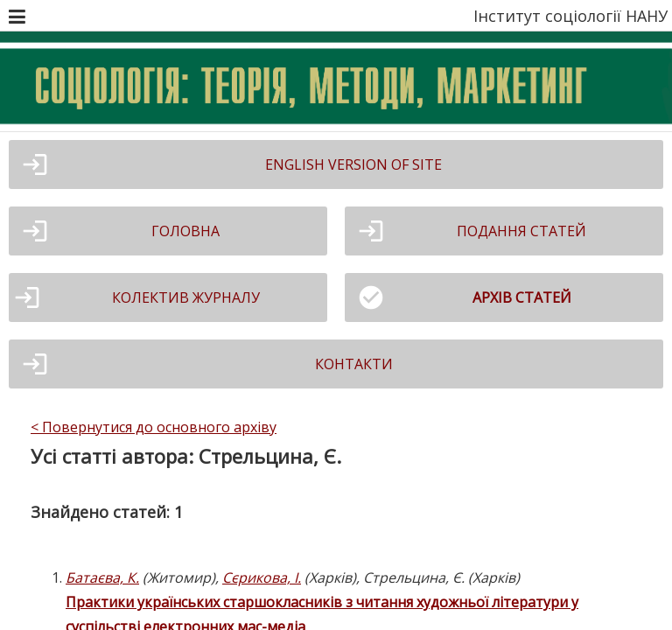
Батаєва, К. (102, 577)
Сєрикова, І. (262, 577)
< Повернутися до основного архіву (154, 427)
